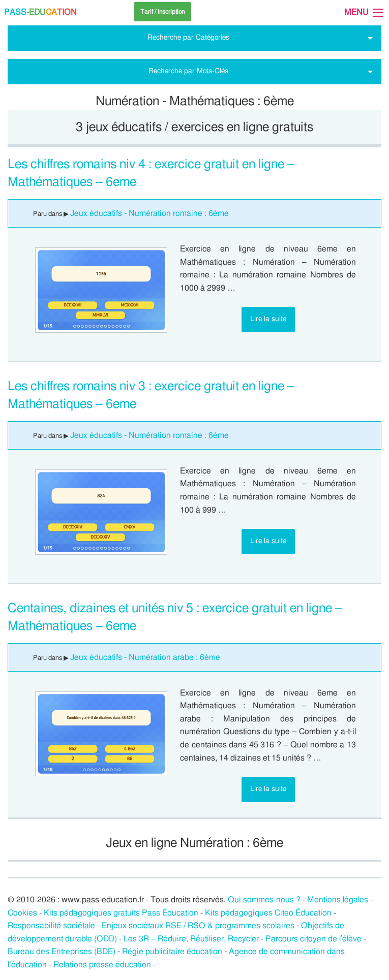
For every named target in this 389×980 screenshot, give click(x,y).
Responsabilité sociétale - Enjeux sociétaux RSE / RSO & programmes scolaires (151, 926)
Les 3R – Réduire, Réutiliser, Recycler (191, 939)
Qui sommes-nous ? (264, 900)
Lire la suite (268, 319)
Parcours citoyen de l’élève (314, 939)
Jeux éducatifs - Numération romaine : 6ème (149, 213)
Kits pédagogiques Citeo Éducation (268, 913)
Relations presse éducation (102, 965)
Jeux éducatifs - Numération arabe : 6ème (145, 657)
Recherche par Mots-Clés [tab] (188, 71)
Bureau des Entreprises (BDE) (62, 952)
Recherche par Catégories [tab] (188, 37)
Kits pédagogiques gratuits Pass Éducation (121, 913)
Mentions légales (338, 900)
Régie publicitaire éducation (172, 952)
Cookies (22, 913)
